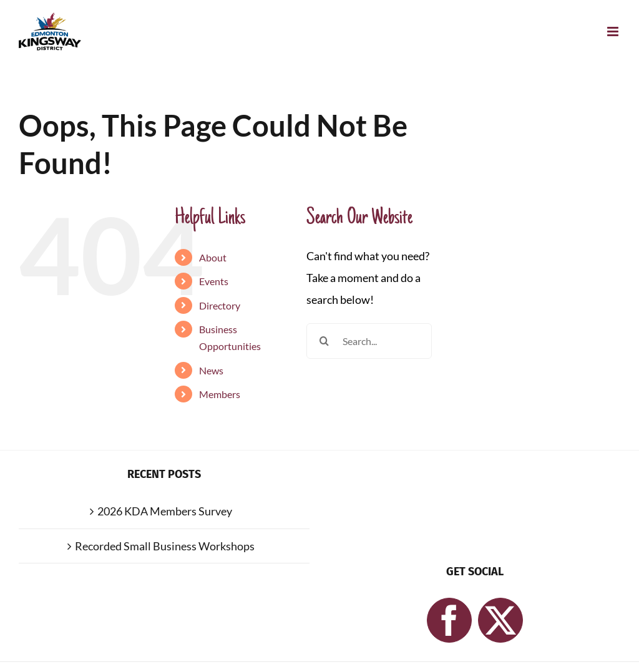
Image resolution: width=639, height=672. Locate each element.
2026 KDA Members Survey (165, 511)
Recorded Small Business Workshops (165, 546)
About (213, 257)
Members (220, 394)
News (211, 370)
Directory (220, 305)
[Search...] (369, 341)
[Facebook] (449, 620)
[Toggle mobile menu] (614, 32)
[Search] (324, 341)
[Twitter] (500, 620)
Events (214, 281)
